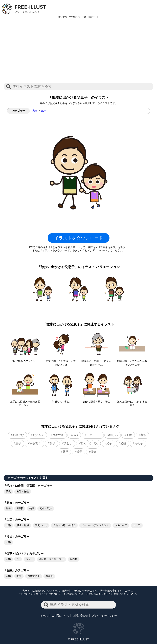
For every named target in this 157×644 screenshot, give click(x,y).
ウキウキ (58, 435)
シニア (137, 525)
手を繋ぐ (35, 443)
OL (18, 559)
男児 (65, 452)
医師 (19, 576)
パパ (75, 435)
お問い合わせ (121, 594)
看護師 (49, 576)
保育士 (29, 559)
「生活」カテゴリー (16, 520)
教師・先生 (23, 491)
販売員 (74, 559)
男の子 (139, 443)
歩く (84, 443)
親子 (44, 111)
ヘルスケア (121, 525)
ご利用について (52, 594)
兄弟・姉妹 (46, 508)
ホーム (44, 615)
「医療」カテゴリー (16, 570)
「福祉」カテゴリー (16, 537)
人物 (8, 525)
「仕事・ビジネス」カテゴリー (24, 554)
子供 (129, 435)
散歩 (52, 443)
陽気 (93, 452)
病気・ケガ (41, 525)
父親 (123, 443)
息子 (18, 443)
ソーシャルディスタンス (95, 525)
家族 (35, 111)
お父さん (38, 435)
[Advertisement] (78, 52)
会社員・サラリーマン (51, 559)
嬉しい (113, 435)
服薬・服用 (23, 525)
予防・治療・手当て (64, 525)
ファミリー (94, 435)
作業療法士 (34, 576)
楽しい (68, 443)
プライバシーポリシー (104, 615)
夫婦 (31, 508)
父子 (109, 443)
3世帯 (20, 508)
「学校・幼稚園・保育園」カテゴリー (28, 486)
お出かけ (18, 435)
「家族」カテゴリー (16, 503)
